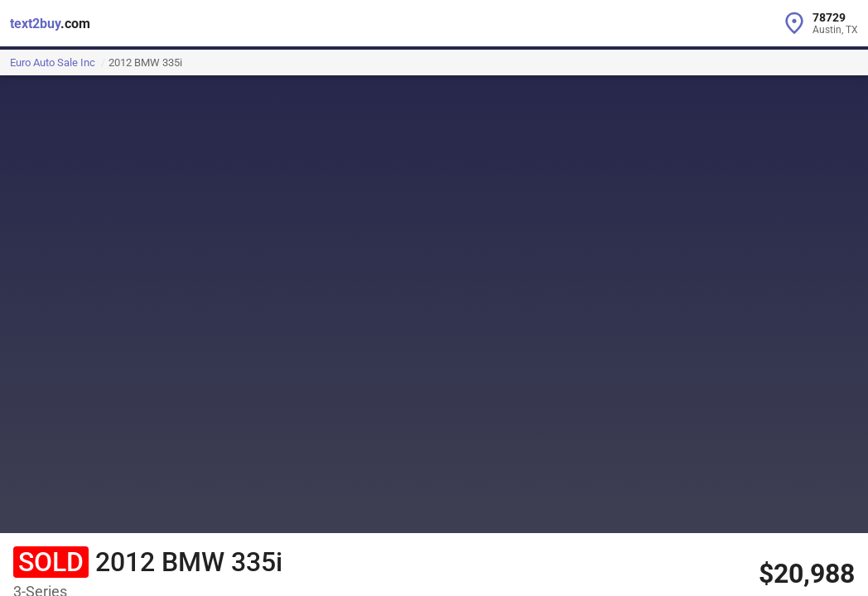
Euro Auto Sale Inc (53, 62)
